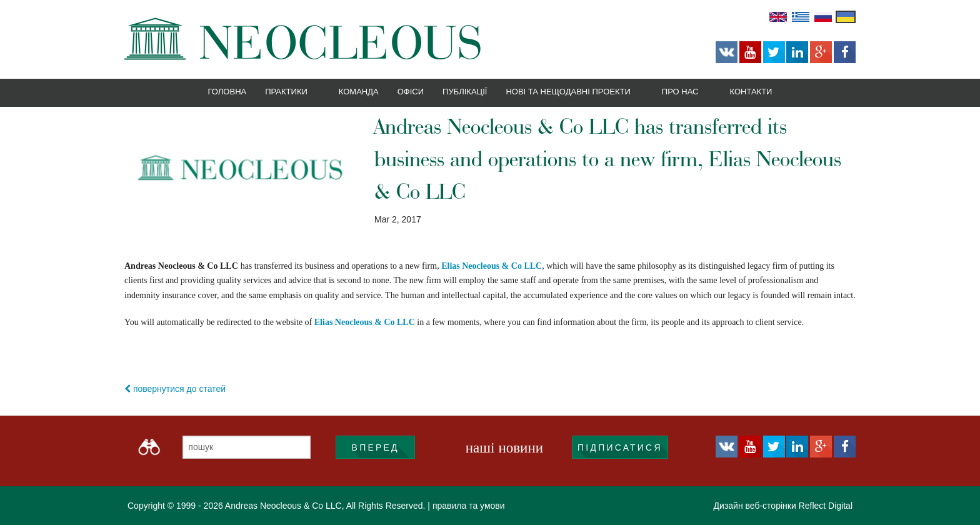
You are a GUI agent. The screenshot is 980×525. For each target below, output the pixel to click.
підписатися (620, 447)
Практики (286, 92)
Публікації (465, 92)
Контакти (751, 92)
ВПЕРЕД (376, 447)
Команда (359, 92)
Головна (227, 92)
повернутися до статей (175, 389)
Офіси (411, 92)
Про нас (680, 92)
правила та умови (469, 506)
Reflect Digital (826, 506)
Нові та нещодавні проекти (568, 92)
